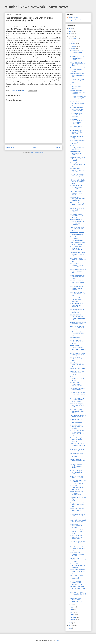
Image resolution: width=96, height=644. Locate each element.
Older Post (57, 148)
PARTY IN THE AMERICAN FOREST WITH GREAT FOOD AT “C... (78, 348)
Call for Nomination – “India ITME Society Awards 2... (77, 193)
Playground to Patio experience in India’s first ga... (77, 411)
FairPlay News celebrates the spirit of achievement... (78, 311)
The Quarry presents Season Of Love (76, 127)
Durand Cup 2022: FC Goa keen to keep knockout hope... (77, 537)
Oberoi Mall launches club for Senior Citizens (78, 243)
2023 (71, 34)
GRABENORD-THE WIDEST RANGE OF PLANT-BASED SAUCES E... (77, 222)
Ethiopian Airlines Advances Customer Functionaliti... (77, 265)
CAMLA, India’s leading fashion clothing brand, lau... (78, 204)
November (74, 41)
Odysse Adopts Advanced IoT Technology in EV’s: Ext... (78, 516)
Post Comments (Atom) (37, 153)
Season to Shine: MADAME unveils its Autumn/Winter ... (77, 170)
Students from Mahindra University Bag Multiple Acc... (78, 176)
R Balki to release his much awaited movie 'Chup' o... (77, 472)
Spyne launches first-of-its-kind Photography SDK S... (78, 98)
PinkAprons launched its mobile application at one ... (77, 75)
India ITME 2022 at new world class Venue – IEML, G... (77, 373)
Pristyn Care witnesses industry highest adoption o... (77, 510)
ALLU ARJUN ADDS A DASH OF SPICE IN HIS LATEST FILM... (77, 248)
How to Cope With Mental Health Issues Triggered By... (78, 571)
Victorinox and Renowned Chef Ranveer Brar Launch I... (78, 299)
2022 (71, 36)
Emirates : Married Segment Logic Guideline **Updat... (77, 384)
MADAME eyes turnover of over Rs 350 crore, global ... (78, 271)
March (73, 615)
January (73, 620)
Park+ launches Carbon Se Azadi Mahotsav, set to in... (78, 294)
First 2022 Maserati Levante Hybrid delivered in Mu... (76, 600)
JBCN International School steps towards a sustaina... (78, 499)
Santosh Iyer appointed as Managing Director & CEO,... (78, 254)
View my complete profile (74, 20)
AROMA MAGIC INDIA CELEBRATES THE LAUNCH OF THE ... (77, 109)
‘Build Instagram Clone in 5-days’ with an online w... (78, 334)
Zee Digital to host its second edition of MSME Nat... (76, 466)
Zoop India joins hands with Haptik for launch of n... (78, 594)
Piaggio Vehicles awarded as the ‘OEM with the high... (78, 505)
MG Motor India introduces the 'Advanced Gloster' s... (78, 104)
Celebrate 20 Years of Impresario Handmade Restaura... (77, 566)
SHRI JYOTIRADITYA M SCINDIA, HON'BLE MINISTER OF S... (77, 400)
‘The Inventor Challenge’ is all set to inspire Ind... (78, 416)
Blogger (57, 640)
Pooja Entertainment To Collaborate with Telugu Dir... (78, 549)
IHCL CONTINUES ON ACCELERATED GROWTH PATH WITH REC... (78, 433)
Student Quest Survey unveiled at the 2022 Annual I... (77, 427)
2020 (71, 626)
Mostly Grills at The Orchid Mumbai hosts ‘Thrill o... (78, 521)
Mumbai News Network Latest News (36, 7)
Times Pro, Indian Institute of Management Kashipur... (78, 159)
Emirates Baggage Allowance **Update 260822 (77, 342)
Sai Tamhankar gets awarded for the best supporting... (77, 115)
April (72, 612)
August (73, 49)
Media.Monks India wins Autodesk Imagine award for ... (77, 52)
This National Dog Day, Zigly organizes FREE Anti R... (77, 405)
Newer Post (10, 148)
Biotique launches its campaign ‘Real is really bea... (78, 260)
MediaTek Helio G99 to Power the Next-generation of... (77, 455)
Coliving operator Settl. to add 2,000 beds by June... (78, 87)
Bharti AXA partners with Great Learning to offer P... (78, 588)
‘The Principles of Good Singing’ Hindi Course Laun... (77, 229)
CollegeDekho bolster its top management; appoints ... (77, 142)
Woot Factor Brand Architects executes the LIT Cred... (78, 554)
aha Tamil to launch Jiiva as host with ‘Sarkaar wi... (77, 282)
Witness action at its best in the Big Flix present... (78, 354)
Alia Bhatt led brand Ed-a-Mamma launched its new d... (78, 182)
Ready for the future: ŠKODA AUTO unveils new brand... (77, 92)
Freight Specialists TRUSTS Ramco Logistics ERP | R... (77, 583)
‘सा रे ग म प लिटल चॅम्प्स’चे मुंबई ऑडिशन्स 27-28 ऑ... (78, 389)
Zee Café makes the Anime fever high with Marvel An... (77, 148)
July (72, 604)
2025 (71, 29)
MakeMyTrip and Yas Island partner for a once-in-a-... (76, 488)
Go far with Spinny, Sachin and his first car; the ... (78, 323)
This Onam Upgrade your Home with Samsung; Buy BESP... (78, 277)
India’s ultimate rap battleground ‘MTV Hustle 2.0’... (76, 153)
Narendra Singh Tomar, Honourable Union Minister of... (77, 305)
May (72, 610)
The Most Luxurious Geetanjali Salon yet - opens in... (77, 216)
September (74, 46)
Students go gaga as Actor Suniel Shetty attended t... (78, 394)
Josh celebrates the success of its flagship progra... (77, 378)
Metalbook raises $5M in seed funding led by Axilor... (77, 210)
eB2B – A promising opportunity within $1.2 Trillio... (77, 64)
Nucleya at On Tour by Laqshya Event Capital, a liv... (78, 199)
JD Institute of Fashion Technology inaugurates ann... (78, 365)
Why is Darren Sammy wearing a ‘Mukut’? (77, 477)
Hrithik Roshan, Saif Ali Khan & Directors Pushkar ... (77, 58)
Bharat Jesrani (73, 17)
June (72, 607)
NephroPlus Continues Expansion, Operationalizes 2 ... (77, 239)
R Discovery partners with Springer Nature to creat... (78, 69)
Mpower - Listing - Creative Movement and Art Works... (78, 560)
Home (34, 148)
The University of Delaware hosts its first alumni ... (78, 359)
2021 (71, 623)
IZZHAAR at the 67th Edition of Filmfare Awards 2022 (76, 187)
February (73, 617)
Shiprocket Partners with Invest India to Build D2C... (77, 81)
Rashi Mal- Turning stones (78, 369)
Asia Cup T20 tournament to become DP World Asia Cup (78, 328)
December (74, 38)
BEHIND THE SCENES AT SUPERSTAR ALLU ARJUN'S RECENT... (78, 482)
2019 (71, 628)
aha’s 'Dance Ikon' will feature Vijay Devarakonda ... (77, 577)
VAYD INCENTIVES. (76, 338)
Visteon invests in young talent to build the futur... (78, 450)
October (73, 44)
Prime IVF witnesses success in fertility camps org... (76, 132)
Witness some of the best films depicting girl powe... (78, 531)
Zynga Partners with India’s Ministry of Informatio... (76, 526)
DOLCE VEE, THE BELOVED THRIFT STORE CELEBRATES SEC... (78, 317)
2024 (71, 31)
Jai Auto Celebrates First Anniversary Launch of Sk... (77, 445)
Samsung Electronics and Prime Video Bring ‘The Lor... (78, 165)
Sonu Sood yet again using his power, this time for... (77, 439)
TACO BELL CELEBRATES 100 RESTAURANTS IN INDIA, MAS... (77, 121)
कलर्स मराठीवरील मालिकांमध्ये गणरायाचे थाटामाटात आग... (77, 234)
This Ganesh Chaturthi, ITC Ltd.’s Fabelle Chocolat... (77, 288)
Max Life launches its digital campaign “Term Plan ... (78, 461)
